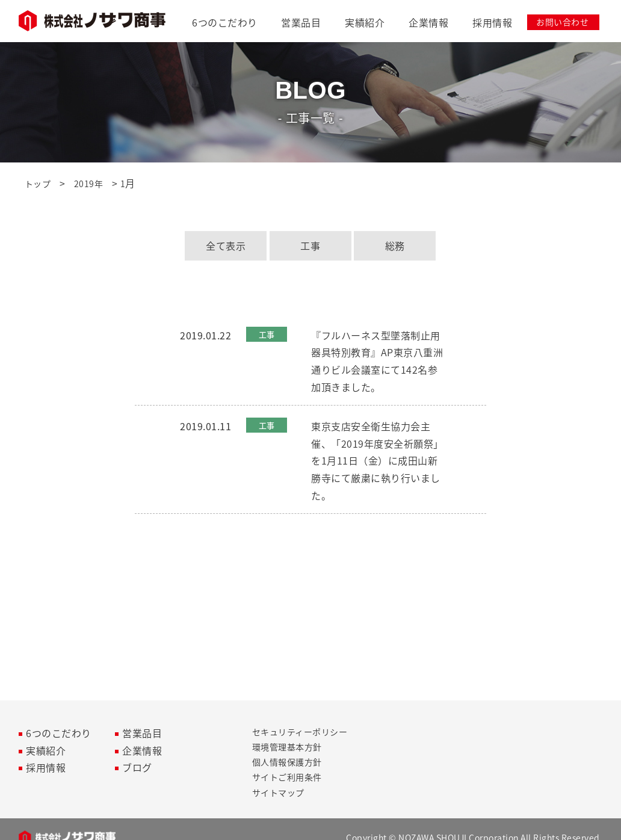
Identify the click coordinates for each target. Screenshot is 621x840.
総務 (395, 246)
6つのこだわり (225, 22)
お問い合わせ (562, 22)
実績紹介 (365, 22)
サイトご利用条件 (287, 777)
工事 (310, 246)
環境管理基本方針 (287, 747)
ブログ (137, 767)
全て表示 (226, 246)
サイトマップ (278, 792)
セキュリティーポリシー (300, 732)
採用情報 (492, 22)
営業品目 (301, 22)
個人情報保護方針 (287, 762)
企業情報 (428, 22)
